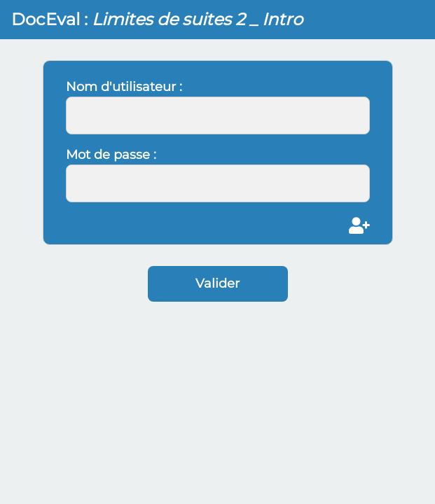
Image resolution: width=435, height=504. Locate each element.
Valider (217, 283)
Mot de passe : (111, 155)
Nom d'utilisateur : (124, 87)
